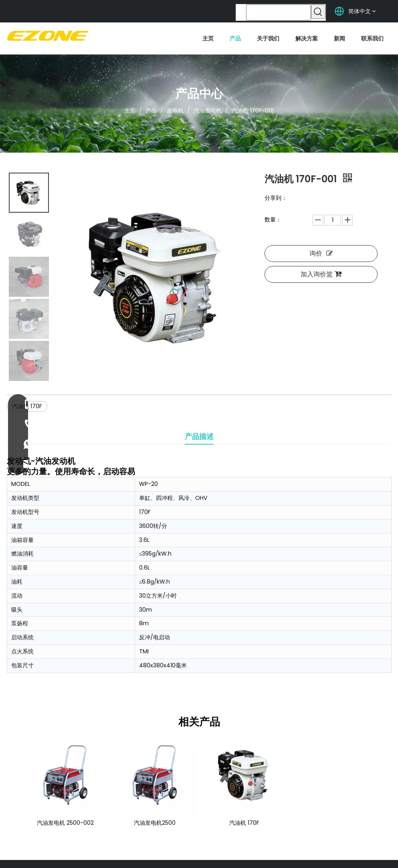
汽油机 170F (244, 823)
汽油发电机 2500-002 (65, 823)
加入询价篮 (321, 274)
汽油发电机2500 (155, 823)
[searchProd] (279, 12)
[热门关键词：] (318, 12)
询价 (321, 253)
